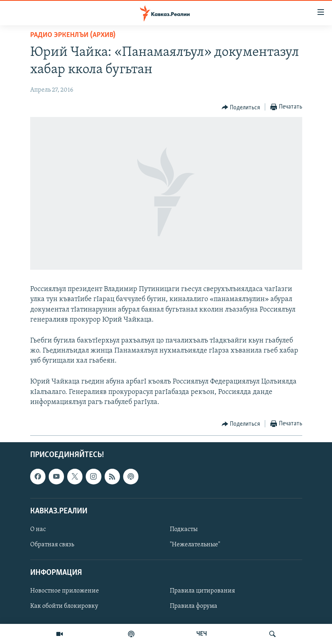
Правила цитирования (202, 591)
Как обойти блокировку (64, 607)
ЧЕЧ (202, 634)
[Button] (241, 107)
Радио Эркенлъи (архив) (73, 35)
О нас (38, 529)
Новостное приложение (65, 591)
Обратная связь (52, 545)
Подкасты (184, 529)
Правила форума (194, 607)
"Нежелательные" (195, 545)
